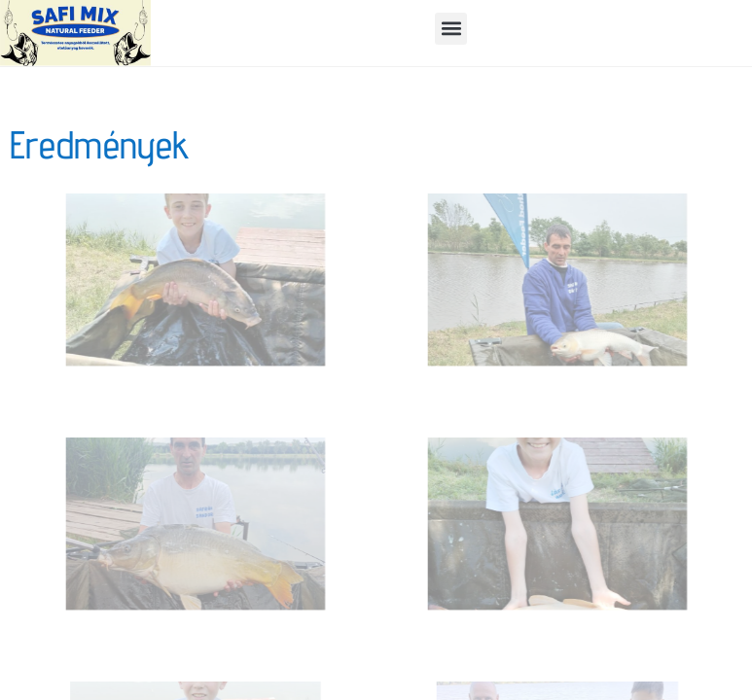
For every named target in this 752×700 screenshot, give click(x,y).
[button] (451, 29)
